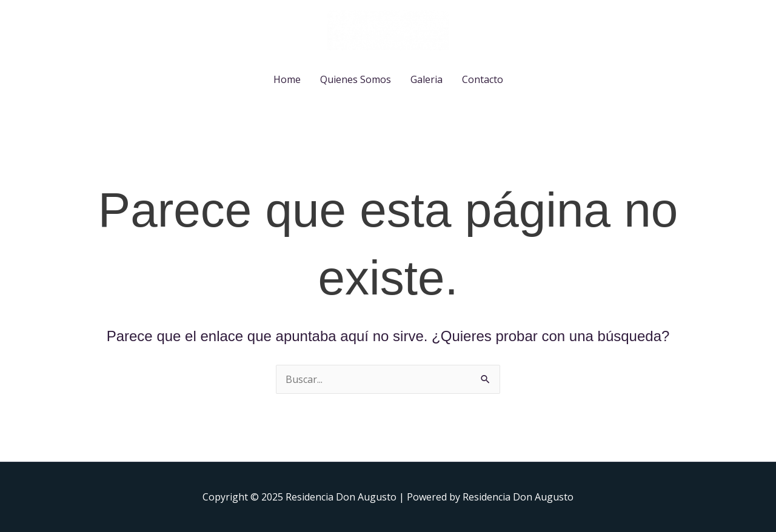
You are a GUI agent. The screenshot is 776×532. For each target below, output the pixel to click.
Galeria (426, 79)
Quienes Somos (356, 79)
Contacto (483, 79)
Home (287, 79)
